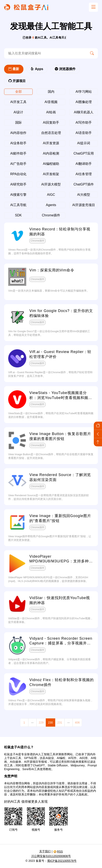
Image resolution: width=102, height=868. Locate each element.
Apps (37, 69)
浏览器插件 (65, 69)
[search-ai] (45, 53)
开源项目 (17, 81)
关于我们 (45, 851)
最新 (14, 69)
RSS (58, 852)
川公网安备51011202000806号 (51, 856)
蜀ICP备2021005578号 (62, 861)
